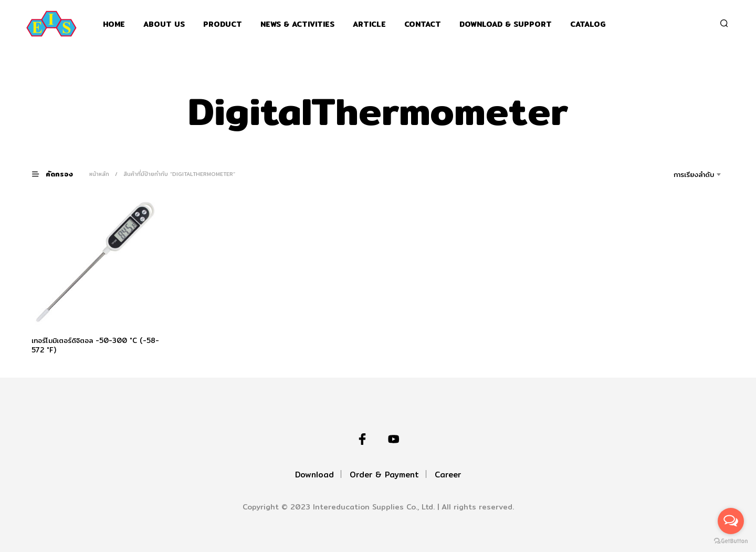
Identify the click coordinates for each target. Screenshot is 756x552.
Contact (423, 24)
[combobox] (679, 174)
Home (114, 24)
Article (369, 24)
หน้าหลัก (99, 174)
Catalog (588, 24)
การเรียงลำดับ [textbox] (694, 174)
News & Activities (297, 24)
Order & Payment (384, 475)
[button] (59, 174)
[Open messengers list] (731, 521)
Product (223, 24)
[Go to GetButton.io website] (731, 541)
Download (314, 475)
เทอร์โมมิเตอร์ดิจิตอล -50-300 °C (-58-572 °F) (95, 345)
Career (448, 475)
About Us (164, 24)
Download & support (506, 24)
